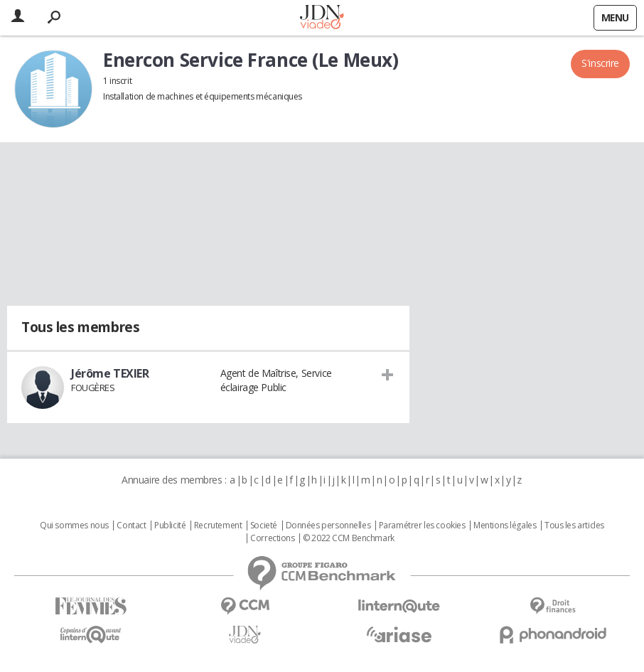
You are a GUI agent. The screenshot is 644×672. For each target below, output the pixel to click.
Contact (131, 526)
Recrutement (218, 526)
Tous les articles (574, 526)
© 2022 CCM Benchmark (349, 538)
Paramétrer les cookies (422, 526)
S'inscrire (600, 63)
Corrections (272, 538)
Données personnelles (328, 526)
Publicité (170, 526)
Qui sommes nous (74, 526)
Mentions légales (505, 526)
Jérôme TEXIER (110, 373)
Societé (264, 526)
